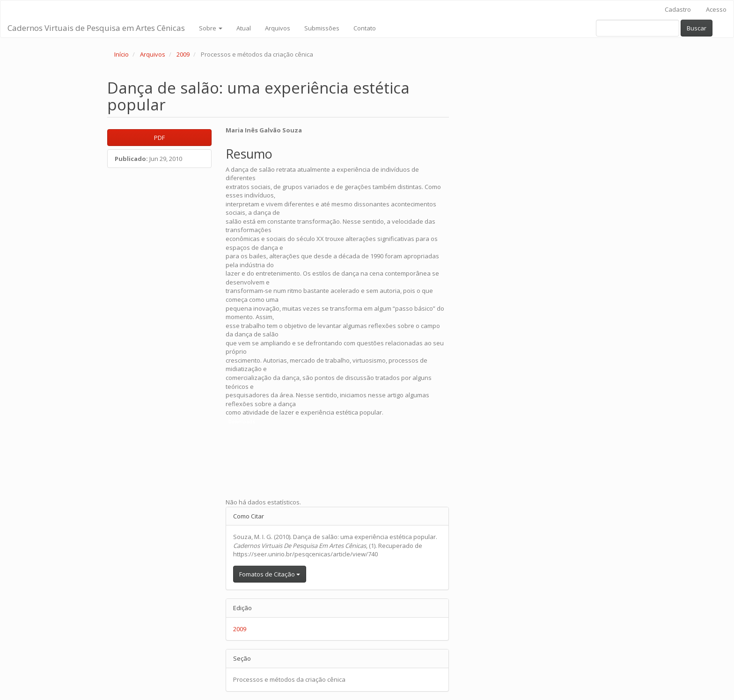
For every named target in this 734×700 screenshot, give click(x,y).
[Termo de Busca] (638, 28)
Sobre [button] (211, 28)
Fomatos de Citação (270, 574)
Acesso (716, 9)
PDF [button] (159, 138)
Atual (244, 28)
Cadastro (678, 9)
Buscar (697, 28)
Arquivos (278, 28)
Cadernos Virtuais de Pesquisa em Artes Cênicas (96, 28)
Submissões (322, 28)
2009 (183, 54)
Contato (365, 28)
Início (121, 54)
